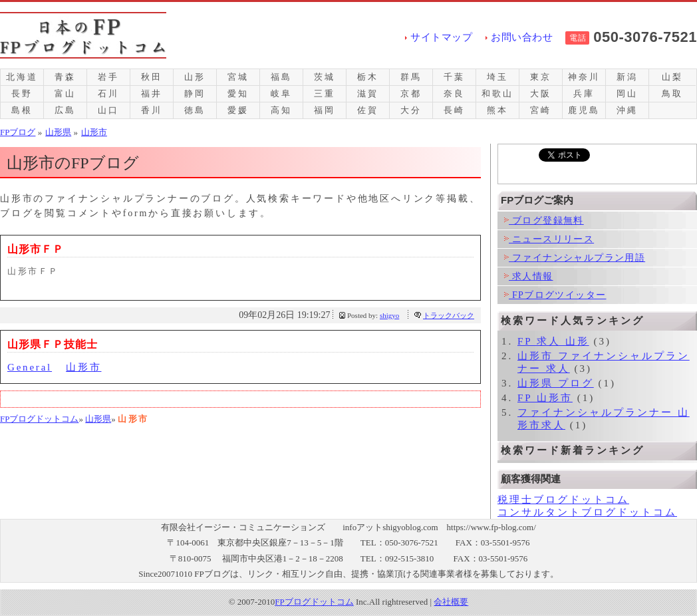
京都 (411, 93)
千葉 (454, 77)
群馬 (411, 77)
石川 (108, 93)
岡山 (627, 93)
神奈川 (584, 77)
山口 (108, 110)
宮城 (238, 77)
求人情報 (529, 276)
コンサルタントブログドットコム (587, 512)
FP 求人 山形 (553, 341)
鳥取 (672, 93)
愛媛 (238, 110)
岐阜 (281, 93)
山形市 (83, 367)
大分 (411, 110)
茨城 (325, 77)
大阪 (541, 93)
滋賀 (368, 93)
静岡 (195, 93)
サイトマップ (441, 37)
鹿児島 (584, 110)
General (30, 367)
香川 (152, 110)
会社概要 (451, 602)
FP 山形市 (545, 398)
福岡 (325, 110)
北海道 (22, 77)
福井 (152, 93)
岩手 (108, 77)
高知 (281, 110)
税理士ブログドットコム (563, 500)
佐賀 (368, 110)
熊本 (497, 110)
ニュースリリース (549, 239)
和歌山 (497, 93)
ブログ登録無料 (544, 221)
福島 (281, 77)
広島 (65, 110)
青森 (65, 77)
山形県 (98, 419)
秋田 (152, 77)
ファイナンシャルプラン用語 (575, 258)
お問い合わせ (522, 37)
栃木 (368, 77)
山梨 (672, 77)
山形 (195, 77)
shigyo (389, 315)
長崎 (454, 110)
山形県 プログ (556, 383)
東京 (541, 77)
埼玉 (497, 77)
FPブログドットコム (39, 419)
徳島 (195, 110)
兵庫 (584, 93)
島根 (22, 110)
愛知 (238, 93)
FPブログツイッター (555, 295)
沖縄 (627, 110)
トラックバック (449, 315)
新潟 (627, 77)
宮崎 (541, 110)
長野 (22, 93)
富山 (65, 93)
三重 (325, 93)
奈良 (454, 93)
